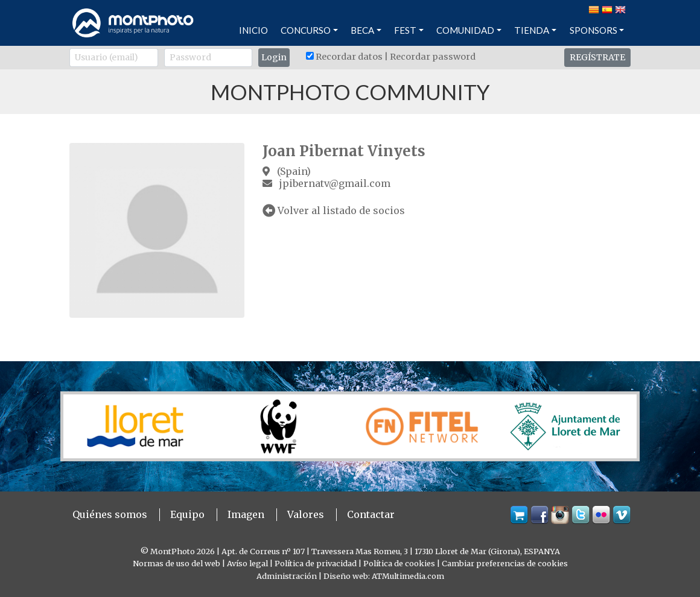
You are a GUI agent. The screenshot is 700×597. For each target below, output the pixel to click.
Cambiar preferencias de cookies (505, 563)
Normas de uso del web (177, 563)
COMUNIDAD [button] (465, 30)
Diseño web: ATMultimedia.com (384, 576)
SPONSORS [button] (593, 30)
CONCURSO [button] (306, 30)
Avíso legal (247, 563)
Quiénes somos (110, 514)
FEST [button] (405, 30)
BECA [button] (362, 30)
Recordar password (433, 57)
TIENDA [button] (532, 30)
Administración (287, 576)
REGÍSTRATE (597, 57)
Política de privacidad (316, 563)
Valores (306, 514)
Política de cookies (399, 563)
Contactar (371, 514)
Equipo (187, 514)
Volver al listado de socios (334, 210)
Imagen (246, 514)
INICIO (253, 30)
